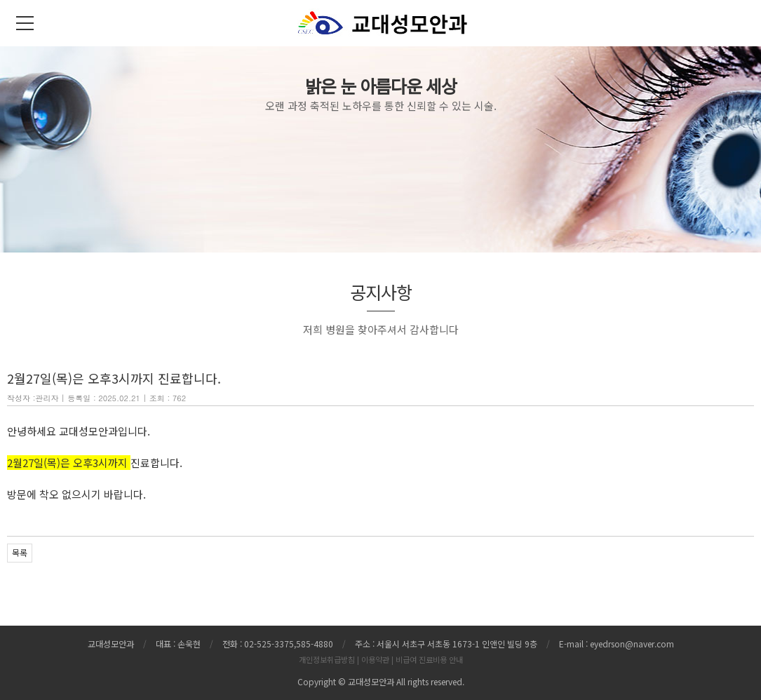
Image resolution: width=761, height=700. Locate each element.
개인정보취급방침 (327, 659)
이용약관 (375, 659)
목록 (20, 552)
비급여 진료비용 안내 (429, 659)
